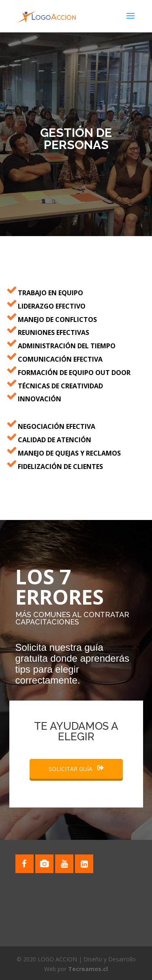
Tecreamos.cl (88, 969)
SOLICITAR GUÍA (76, 769)
